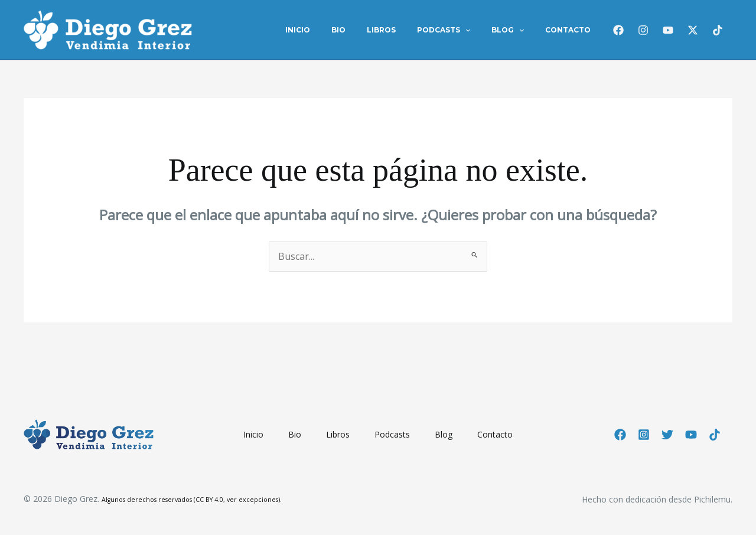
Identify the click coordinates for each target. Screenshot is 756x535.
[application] (483, 30)
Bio (370, 30)
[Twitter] (667, 435)
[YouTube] (691, 435)
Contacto (571, 30)
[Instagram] (643, 30)
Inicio (337, 30)
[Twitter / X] (693, 30)
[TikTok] (718, 30)
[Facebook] (618, 30)
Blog (518, 30)
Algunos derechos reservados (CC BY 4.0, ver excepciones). (192, 500)
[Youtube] (668, 30)
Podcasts (461, 30)
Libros (406, 30)
